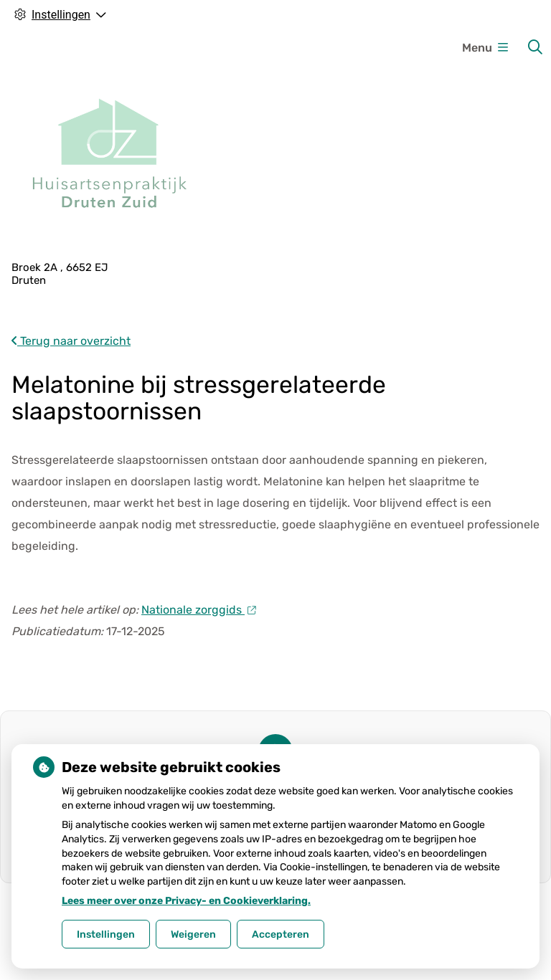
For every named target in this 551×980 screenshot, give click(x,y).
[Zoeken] (535, 47)
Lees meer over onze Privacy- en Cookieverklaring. (186, 901)
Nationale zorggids (198, 610)
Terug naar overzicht (71, 341)
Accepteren (281, 934)
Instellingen (106, 934)
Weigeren (193, 934)
